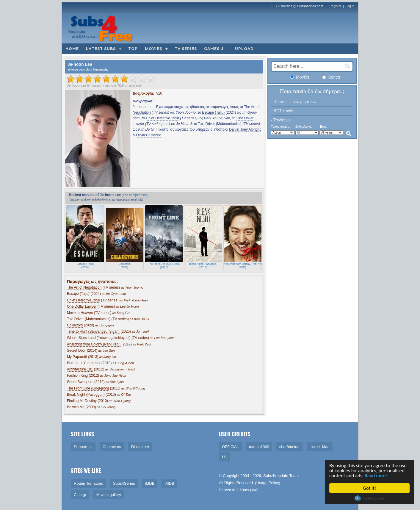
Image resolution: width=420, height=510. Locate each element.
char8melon (289, 447)
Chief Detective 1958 (163, 118)
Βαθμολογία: (304, 127)
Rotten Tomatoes (88, 483)
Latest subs (101, 49)
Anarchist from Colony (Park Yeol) (94, 344)
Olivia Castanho (149, 135)
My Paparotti (77, 357)
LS (224, 457)
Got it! (370, 488)
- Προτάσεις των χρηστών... (294, 102)
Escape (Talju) (213, 112)
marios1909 (259, 447)
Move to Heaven (80, 313)
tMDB (169, 483)
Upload (244, 49)
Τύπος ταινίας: (280, 127)
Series (331, 77)
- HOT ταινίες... (284, 111)
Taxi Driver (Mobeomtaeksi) (220, 124)
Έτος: (323, 127)
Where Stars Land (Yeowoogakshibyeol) (99, 338)
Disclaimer (140, 447)
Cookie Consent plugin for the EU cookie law (370, 498)
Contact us (112, 447)
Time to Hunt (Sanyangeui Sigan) (93, 331)
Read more (376, 476)
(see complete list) (135, 195)
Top (133, 49)
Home (72, 49)
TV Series (186, 49)
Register (336, 6)
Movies (153, 49)
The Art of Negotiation (84, 287)
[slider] (111, 79)
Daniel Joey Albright (245, 129)
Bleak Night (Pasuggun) (86, 395)
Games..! (214, 49)
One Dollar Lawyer (82, 306)
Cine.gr (80, 495)
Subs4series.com (310, 6)
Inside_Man (320, 447)
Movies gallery (109, 495)
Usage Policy (268, 483)
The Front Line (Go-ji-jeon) (88, 388)
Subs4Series (124, 483)
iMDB (150, 483)
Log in (350, 6)
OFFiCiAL (230, 447)
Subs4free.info (276, 476)
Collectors (75, 325)
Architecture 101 (80, 369)
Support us (83, 447)
